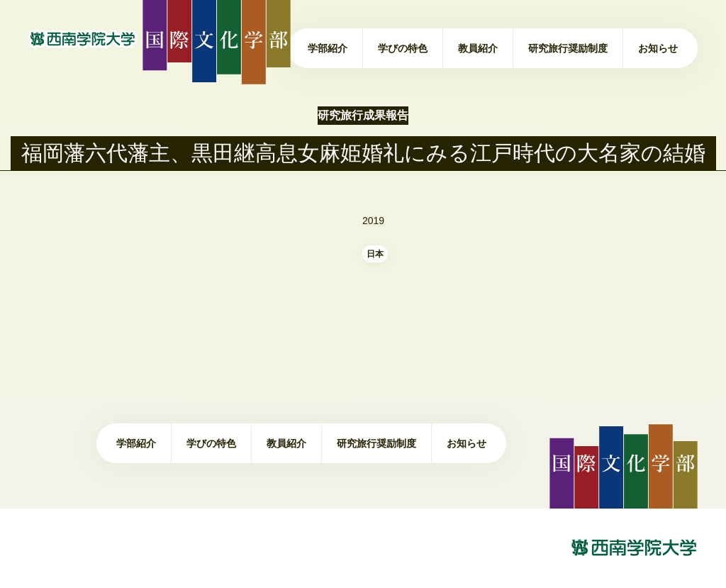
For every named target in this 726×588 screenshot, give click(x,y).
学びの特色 (403, 48)
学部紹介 (328, 48)
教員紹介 (478, 48)
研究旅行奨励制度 (568, 48)
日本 (375, 254)
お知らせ (658, 48)
